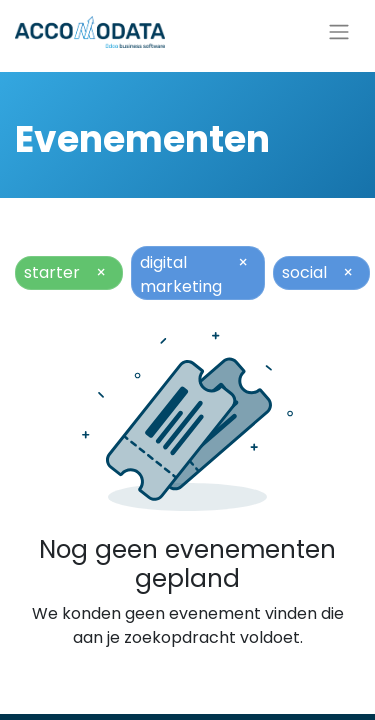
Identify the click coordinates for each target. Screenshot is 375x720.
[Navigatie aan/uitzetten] (339, 32)
